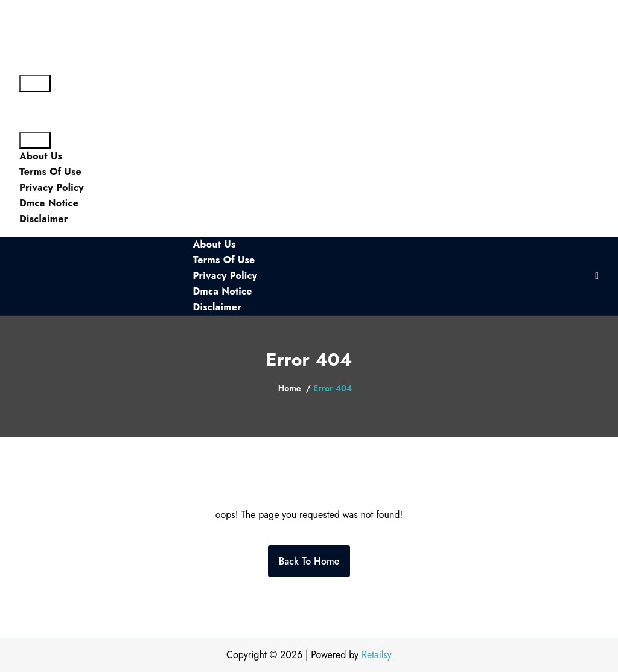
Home (290, 388)
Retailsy (377, 655)
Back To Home (309, 561)
